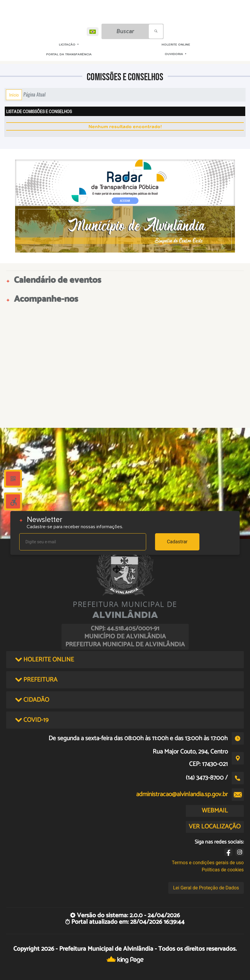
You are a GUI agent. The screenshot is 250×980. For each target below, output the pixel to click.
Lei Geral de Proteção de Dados (206, 888)
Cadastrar (177, 542)
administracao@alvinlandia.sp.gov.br (182, 794)
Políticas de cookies (223, 870)
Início (14, 95)
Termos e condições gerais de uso (208, 863)
